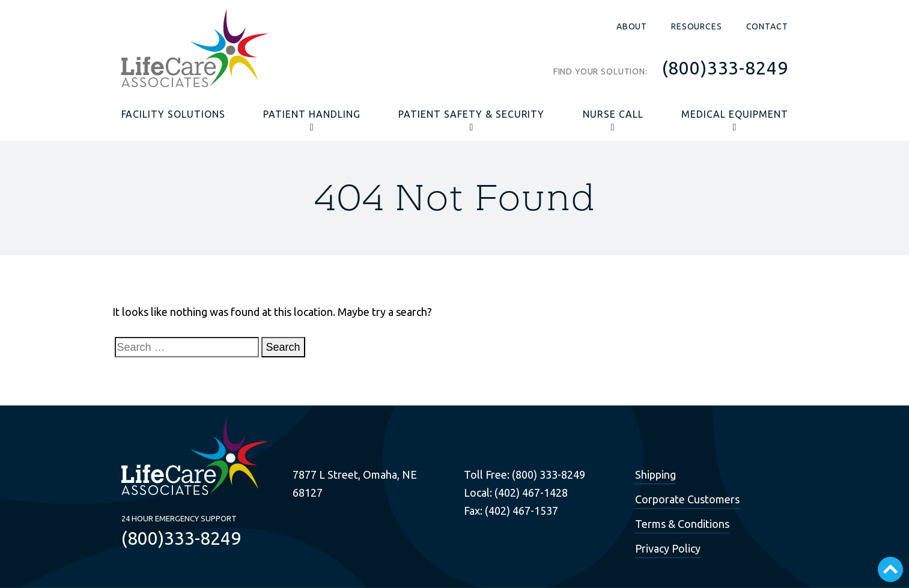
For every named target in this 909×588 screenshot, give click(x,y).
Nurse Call (613, 114)
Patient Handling (312, 114)
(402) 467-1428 (531, 493)
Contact (767, 26)
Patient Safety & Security (471, 114)
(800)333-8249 (725, 68)
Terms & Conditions (682, 524)
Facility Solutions (173, 114)
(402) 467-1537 (521, 511)
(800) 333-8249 (549, 474)
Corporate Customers (687, 499)
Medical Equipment (734, 114)
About (632, 26)
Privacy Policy (668, 548)
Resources (697, 26)
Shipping (655, 474)
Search (283, 347)
